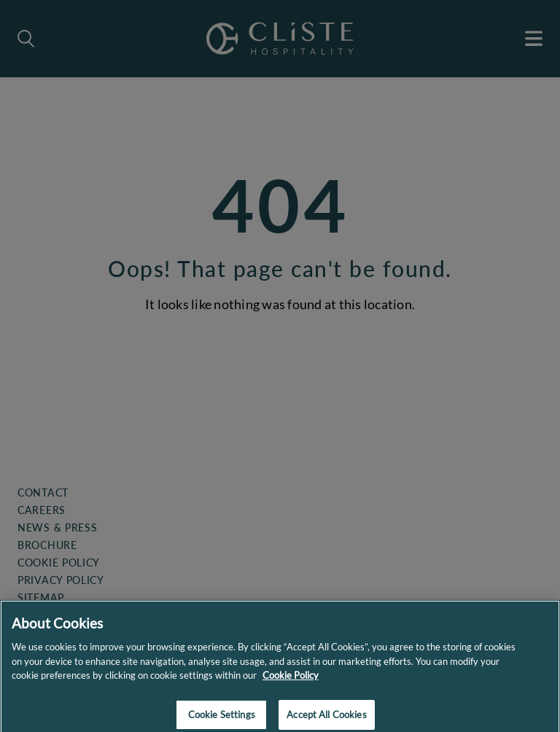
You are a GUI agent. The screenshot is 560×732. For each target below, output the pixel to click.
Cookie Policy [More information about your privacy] (291, 680)
